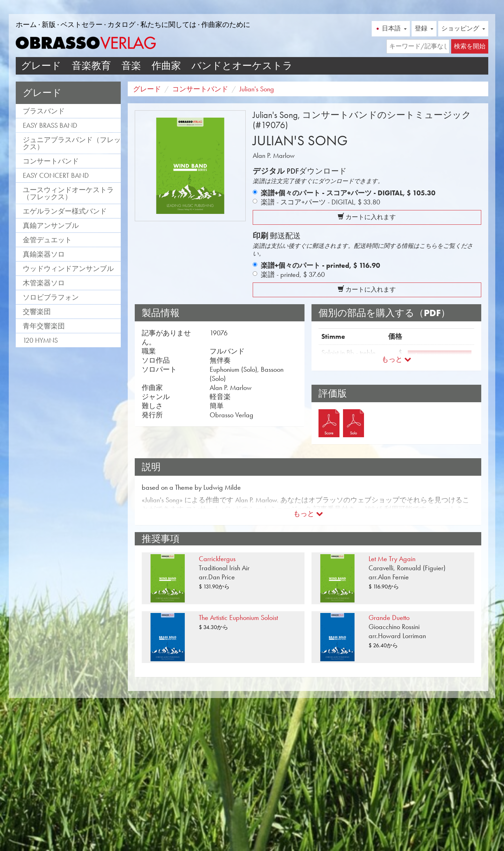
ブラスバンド (44, 111)
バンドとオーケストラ (242, 66)
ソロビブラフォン (51, 297)
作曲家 (166, 66)
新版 (49, 25)
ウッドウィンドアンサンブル (68, 268)
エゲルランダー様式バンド (65, 211)
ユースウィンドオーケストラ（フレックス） (68, 193)
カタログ (121, 25)
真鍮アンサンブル (51, 225)
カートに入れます (367, 217)
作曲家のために (226, 25)
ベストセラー (82, 25)
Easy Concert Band (56, 175)
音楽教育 (91, 66)
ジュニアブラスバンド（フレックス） (72, 143)
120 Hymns (40, 340)
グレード (41, 66)
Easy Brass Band (50, 125)
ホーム (26, 25)
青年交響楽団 (44, 326)
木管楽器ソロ (44, 283)
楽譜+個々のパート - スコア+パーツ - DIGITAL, (348, 193)
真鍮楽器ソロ (44, 254)
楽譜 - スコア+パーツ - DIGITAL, (320, 202)
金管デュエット (47, 240)
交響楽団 (37, 312)
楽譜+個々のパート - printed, (320, 265)
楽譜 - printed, (293, 274)
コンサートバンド (51, 161)
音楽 (131, 66)
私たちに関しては (168, 25)
